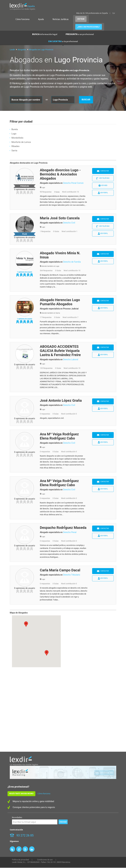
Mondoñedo (17, 138)
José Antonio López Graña (61, 401)
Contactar (103, 171)
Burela (14, 129)
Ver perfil (103, 193)
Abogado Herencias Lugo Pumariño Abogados (60, 302)
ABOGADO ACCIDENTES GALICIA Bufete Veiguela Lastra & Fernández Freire (60, 351)
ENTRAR (81, 19)
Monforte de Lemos (21, 142)
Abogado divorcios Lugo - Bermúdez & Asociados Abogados (60, 174)
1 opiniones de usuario (25, 272)
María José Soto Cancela (60, 218)
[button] (47, 653)
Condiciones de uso (45, 860)
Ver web (103, 186)
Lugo (14, 134)
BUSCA (45, 34)
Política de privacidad (20, 860)
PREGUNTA (80, 34)
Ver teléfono (103, 178)
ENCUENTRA (63, 41)
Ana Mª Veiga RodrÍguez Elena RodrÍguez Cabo (59, 436)
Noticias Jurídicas (61, 19)
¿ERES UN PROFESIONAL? (89, 27)
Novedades (17, 817)
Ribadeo (15, 146)
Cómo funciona (22, 19)
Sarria (14, 151)
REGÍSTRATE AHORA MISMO (21, 794)
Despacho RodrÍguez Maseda (63, 528)
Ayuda (41, 19)
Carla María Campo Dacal (60, 570)
